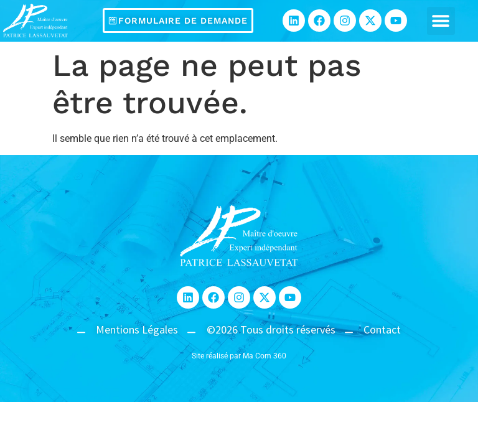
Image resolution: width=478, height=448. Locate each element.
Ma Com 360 (265, 356)
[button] (441, 21)
